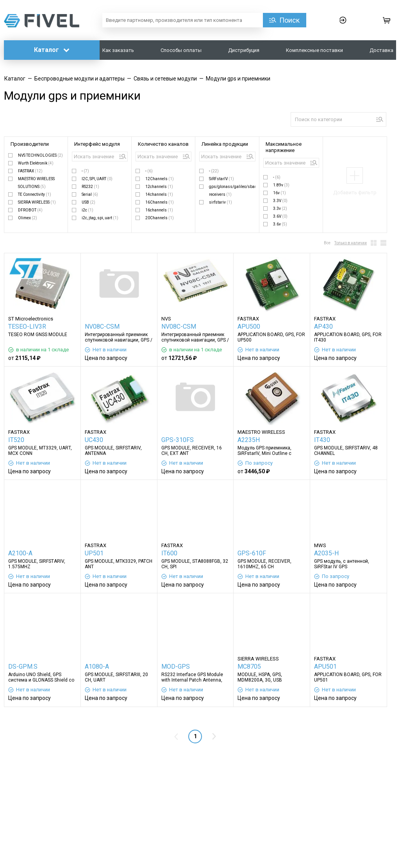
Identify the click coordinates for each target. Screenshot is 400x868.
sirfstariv (221, 202)
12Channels (160, 179)
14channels (159, 194)
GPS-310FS (178, 440)
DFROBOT (30, 210)
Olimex (28, 218)
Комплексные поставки (314, 50)
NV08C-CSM (102, 327)
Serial (90, 194)
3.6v (280, 224)
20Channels (160, 218)
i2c (87, 210)
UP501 (94, 553)
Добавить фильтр (355, 192)
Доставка (381, 50)
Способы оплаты (181, 50)
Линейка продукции (225, 144)
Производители (30, 144)
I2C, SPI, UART (97, 179)
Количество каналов (163, 144)
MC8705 (249, 667)
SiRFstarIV (221, 179)
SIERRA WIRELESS (37, 202)
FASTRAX (30, 171)
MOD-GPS (176, 667)
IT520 (16, 440)
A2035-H (326, 553)
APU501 (325, 667)
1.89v (281, 185)
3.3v (280, 208)
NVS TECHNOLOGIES (40, 155)
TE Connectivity (35, 194)
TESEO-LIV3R (27, 327)
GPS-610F (252, 553)
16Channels (160, 202)
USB (88, 202)
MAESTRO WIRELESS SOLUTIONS (36, 183)
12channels (159, 187)
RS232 (90, 187)
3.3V (280, 201)
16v (279, 193)
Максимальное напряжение (284, 147)
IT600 (169, 553)
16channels (159, 210)
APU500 (249, 327)
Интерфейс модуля (97, 144)
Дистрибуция (244, 50)
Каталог (52, 50)
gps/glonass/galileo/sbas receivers (232, 191)
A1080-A (97, 667)
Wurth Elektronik (36, 163)
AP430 (323, 327)
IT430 (322, 440)
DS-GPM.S (23, 667)
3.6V (280, 216)
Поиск (289, 20)
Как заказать (118, 50)
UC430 (94, 440)
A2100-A (20, 553)
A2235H (249, 440)
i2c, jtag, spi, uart (100, 218)
